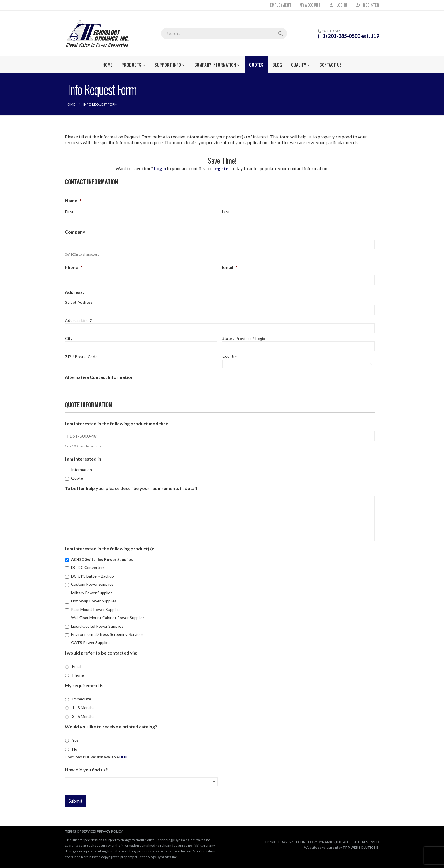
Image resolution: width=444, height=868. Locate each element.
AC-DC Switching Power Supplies (102, 559)
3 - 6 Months (83, 716)
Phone (74, 267)
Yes (75, 740)
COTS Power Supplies (91, 643)
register (222, 168)
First (69, 212)
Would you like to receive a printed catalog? (111, 727)
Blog (277, 65)
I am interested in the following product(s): (109, 549)
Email (230, 267)
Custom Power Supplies (92, 584)
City (69, 339)
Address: (74, 292)
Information (82, 470)
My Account (310, 5)
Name (73, 201)
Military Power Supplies (92, 593)
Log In (338, 5)
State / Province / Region (245, 339)
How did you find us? (86, 770)
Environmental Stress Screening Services (107, 634)
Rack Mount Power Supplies (96, 609)
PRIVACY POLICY (110, 831)
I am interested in (83, 459)
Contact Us (331, 65)
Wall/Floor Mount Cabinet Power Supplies (108, 618)
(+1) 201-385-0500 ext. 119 (348, 36)
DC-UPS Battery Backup (92, 576)
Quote (77, 478)
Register (367, 5)
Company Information (215, 65)
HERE (124, 757)
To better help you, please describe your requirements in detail (131, 488)
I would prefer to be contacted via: (101, 653)
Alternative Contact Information (99, 377)
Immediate (82, 699)
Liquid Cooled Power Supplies (97, 626)
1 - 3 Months (83, 708)
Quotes (256, 65)
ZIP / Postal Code (81, 357)
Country (230, 356)
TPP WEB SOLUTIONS (360, 847)
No (75, 749)
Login (160, 168)
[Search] (280, 33)
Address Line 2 (79, 320)
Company (75, 232)
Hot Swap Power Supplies (94, 601)
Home (107, 65)
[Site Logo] (97, 33)
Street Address (79, 302)
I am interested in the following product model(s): (117, 423)
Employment (280, 5)
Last (226, 212)
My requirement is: (85, 685)
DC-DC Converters (88, 567)
